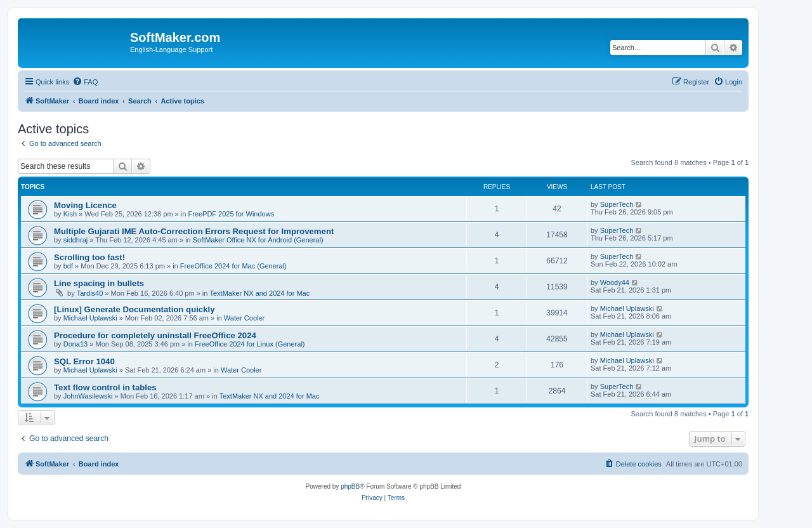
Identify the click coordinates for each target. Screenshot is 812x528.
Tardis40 (90, 293)
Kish (70, 214)
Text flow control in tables (105, 387)
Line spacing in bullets (99, 283)
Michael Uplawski (90, 318)
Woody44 (615, 282)
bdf (68, 266)
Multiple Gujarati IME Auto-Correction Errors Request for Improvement (194, 231)
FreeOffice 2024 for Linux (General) (250, 344)
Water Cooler (244, 318)
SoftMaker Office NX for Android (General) (258, 240)
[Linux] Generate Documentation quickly (134, 309)
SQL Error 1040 (84, 361)
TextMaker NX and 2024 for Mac (260, 293)
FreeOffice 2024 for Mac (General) (233, 266)
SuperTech (617, 204)
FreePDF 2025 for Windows (231, 214)
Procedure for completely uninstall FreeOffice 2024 (155, 335)
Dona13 (76, 344)
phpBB (350, 486)
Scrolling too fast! (89, 257)
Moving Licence (85, 205)
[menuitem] (85, 82)
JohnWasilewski (88, 396)
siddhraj (76, 240)
